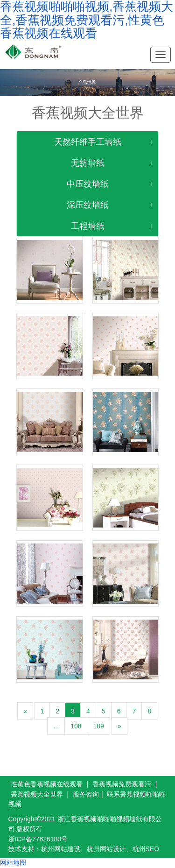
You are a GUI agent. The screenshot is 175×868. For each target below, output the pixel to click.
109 (98, 726)
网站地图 (13, 862)
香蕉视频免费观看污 (122, 784)
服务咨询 (86, 794)
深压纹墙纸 (88, 205)
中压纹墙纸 (88, 184)
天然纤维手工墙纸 (88, 142)
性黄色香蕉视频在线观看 (47, 784)
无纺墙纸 (88, 163)
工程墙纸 (88, 226)
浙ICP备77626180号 (38, 839)
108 (76, 726)
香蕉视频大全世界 (37, 794)
